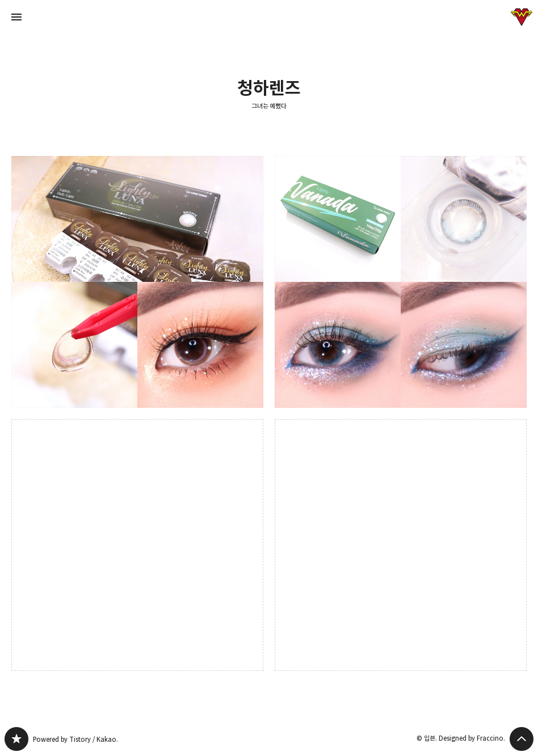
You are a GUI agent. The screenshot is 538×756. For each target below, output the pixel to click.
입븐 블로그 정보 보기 (522, 17)
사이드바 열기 (16, 17)
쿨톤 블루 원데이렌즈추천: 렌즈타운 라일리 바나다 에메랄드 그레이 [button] (401, 282)
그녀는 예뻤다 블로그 (16, 739)
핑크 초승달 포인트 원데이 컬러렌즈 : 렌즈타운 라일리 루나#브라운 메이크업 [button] (137, 282)
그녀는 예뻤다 (269, 106)
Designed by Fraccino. (472, 738)
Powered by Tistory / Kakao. (75, 739)
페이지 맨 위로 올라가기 (522, 739)
